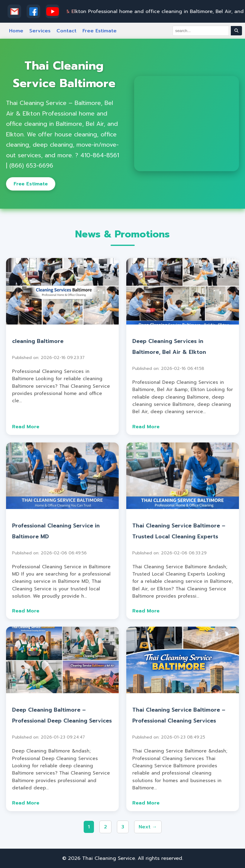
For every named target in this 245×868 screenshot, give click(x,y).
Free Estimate (100, 31)
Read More (26, 427)
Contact (66, 31)
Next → (148, 827)
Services (40, 31)
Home (16, 31)
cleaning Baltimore (38, 341)
